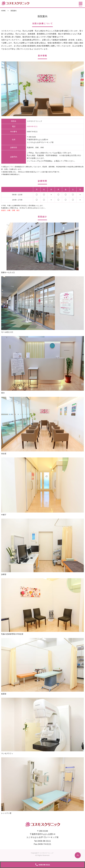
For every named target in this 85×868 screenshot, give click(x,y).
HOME (3, 11)
